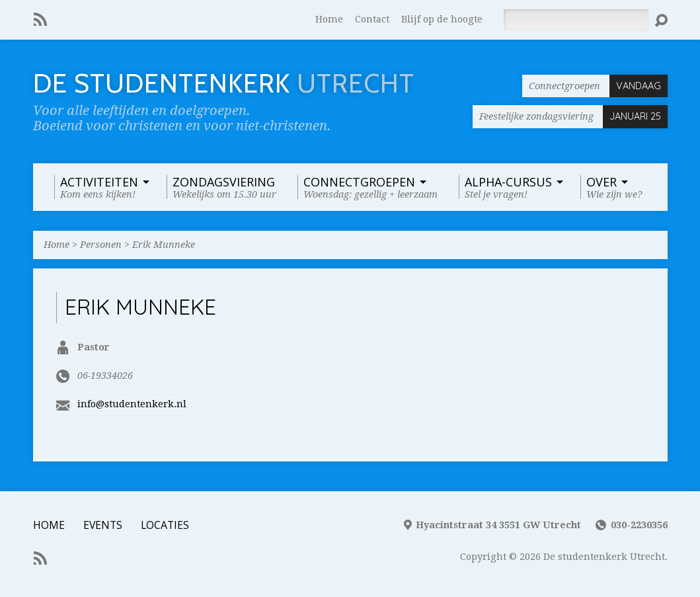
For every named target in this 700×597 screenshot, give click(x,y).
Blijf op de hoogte (442, 19)
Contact (372, 19)
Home (329, 19)
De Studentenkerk (224, 83)
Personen (101, 245)
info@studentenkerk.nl (132, 404)
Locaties (165, 525)
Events (103, 525)
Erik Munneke (164, 245)
